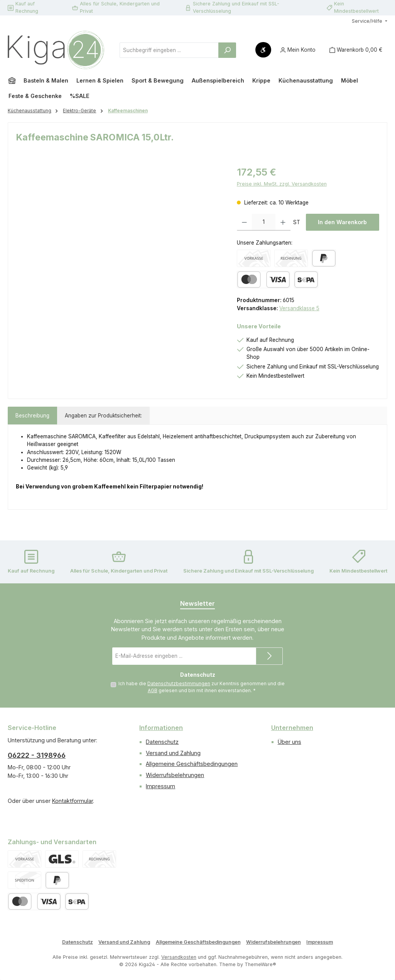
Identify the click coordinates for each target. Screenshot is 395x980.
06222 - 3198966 (37, 756)
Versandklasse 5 (299, 308)
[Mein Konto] (298, 50)
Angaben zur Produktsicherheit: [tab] (103, 416)
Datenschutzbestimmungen (179, 684)
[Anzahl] (264, 222)
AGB (153, 691)
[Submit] (269, 656)
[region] (119, 248)
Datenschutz (162, 742)
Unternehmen (292, 728)
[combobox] (169, 50)
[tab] (32, 416)
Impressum (160, 786)
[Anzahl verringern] (244, 222)
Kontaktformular (73, 801)
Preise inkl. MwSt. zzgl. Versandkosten (282, 184)
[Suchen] (227, 50)
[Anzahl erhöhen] (283, 222)
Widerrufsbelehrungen (175, 775)
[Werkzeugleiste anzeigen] (263, 50)
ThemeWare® (260, 964)
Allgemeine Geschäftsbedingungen (192, 764)
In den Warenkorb (342, 222)
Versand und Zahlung (173, 753)
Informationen (161, 728)
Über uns (289, 742)
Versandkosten (179, 957)
